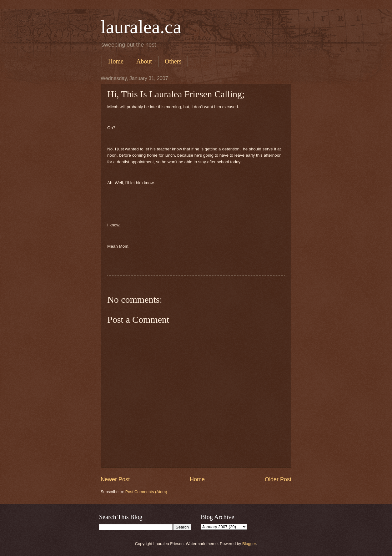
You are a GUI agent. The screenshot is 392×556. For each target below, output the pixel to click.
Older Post (278, 479)
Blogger (249, 544)
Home (116, 61)
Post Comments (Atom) (146, 492)
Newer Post (115, 479)
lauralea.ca (141, 27)
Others (173, 61)
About (144, 61)
